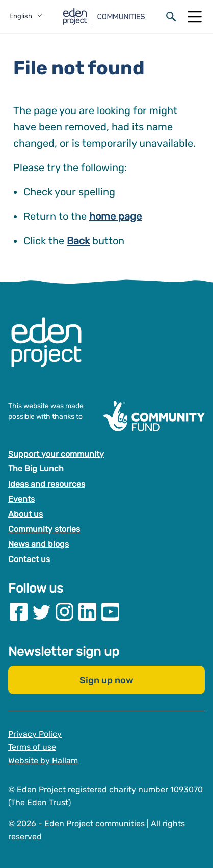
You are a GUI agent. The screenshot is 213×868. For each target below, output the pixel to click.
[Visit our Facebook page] (19, 612)
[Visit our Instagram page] (64, 612)
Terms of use (32, 747)
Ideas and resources (47, 484)
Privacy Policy (35, 734)
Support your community (56, 454)
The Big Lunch (36, 469)
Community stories (44, 529)
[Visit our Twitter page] (42, 612)
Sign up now (107, 681)
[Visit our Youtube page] (110, 612)
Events (21, 499)
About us (25, 514)
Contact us (29, 559)
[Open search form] (171, 17)
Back (78, 241)
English (21, 16)
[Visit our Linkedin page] (87, 612)
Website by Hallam (43, 760)
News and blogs (38, 544)
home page (115, 216)
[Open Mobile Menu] (195, 17)
